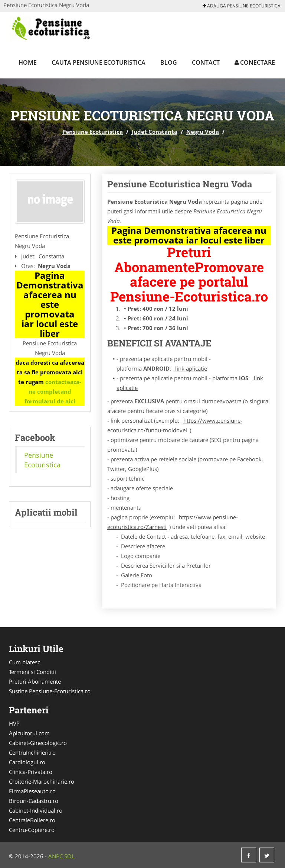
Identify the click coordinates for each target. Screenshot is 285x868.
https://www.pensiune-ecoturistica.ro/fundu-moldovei (175, 425)
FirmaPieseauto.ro (32, 791)
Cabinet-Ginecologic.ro (38, 743)
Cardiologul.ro (27, 762)
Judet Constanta (155, 132)
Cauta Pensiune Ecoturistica (99, 62)
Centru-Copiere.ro (32, 830)
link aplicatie (190, 368)
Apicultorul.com (29, 733)
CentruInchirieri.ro (32, 752)
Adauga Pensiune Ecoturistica (242, 6)
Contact (206, 62)
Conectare (255, 62)
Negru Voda (203, 132)
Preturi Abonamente (35, 681)
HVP (14, 723)
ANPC (55, 856)
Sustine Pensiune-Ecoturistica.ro (50, 691)
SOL (69, 856)
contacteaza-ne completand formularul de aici (53, 391)
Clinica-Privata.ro (31, 772)
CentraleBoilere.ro (32, 820)
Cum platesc (24, 662)
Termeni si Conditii (32, 672)
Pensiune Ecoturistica (93, 132)
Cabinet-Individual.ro (36, 810)
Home (28, 62)
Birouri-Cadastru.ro (34, 801)
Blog (169, 62)
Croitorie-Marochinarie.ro (42, 781)
